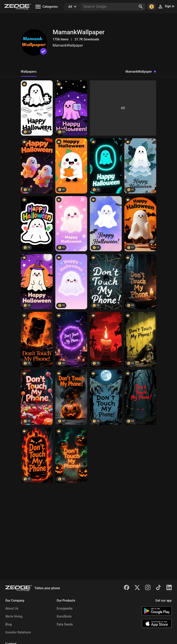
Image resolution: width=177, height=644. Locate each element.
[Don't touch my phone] (106, 282)
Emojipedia (65, 608)
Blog (9, 624)
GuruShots (64, 616)
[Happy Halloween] (37, 108)
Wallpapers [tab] (29, 72)
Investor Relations (18, 632)
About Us (12, 608)
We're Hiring (14, 616)
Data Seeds (65, 624)
